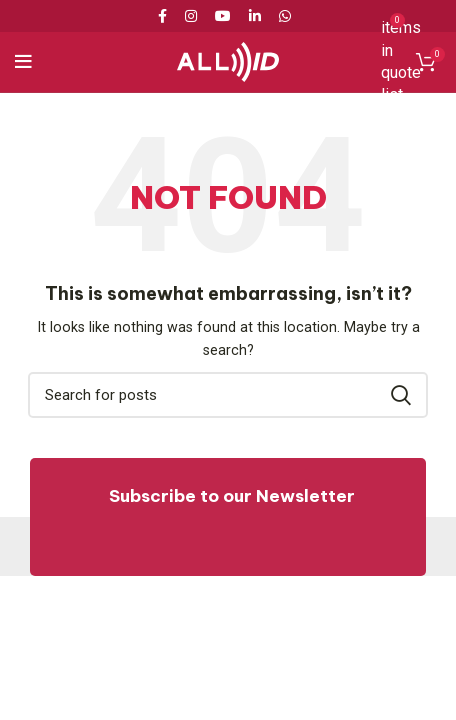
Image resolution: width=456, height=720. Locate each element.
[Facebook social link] (166, 16)
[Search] (228, 395)
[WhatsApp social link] (285, 16)
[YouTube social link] (223, 16)
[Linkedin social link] (255, 16)
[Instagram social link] (191, 16)
